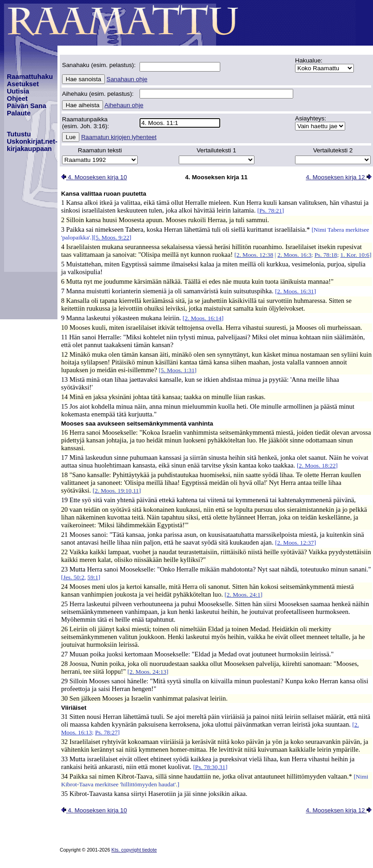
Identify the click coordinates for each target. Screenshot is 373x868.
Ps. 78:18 (326, 255)
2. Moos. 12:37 (296, 543)
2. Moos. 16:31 (296, 291)
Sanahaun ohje (127, 79)
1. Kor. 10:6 (355, 255)
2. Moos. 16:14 (203, 318)
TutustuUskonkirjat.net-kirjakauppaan (32, 141)
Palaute (19, 113)
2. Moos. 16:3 (295, 255)
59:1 (93, 577)
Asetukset (23, 84)
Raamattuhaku (30, 77)
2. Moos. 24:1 (243, 595)
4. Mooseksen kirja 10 (94, 177)
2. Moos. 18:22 (317, 465)
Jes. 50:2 (74, 577)
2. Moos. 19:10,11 (117, 491)
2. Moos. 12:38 (255, 255)
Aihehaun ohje (124, 105)
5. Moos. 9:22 (113, 237)
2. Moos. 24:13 (148, 672)
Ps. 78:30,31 (210, 767)
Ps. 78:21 (271, 211)
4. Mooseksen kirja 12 (339, 177)
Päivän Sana (26, 106)
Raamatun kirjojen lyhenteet (119, 137)
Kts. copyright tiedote (134, 850)
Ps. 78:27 (106, 732)
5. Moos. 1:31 (178, 370)
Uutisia (18, 91)
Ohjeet (17, 99)
